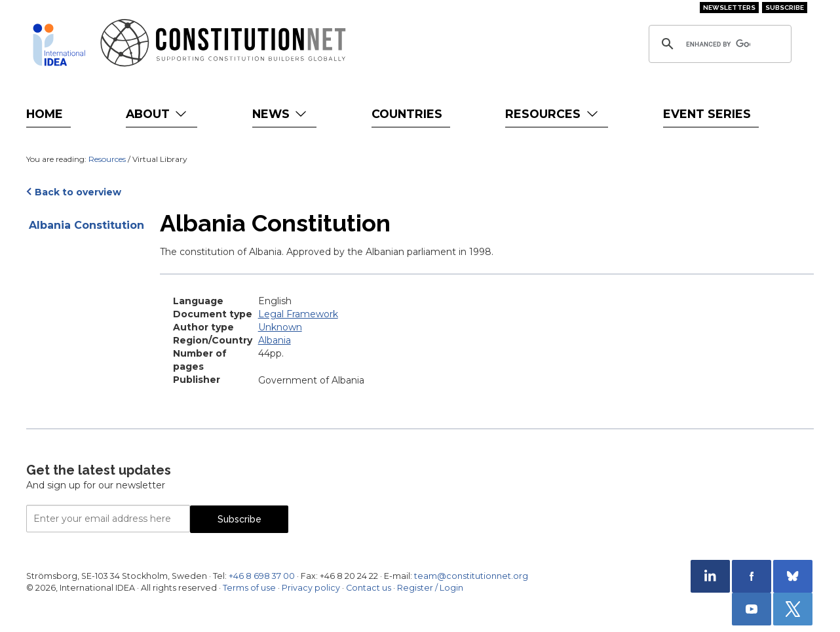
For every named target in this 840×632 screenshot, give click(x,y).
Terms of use (249, 588)
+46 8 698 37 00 (262, 576)
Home (45, 114)
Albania (275, 340)
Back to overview (78, 192)
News (281, 114)
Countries (407, 114)
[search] (718, 44)
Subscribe (785, 8)
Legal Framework (298, 314)
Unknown (280, 327)
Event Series (707, 114)
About (158, 114)
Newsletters (729, 8)
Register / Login (430, 588)
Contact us (369, 588)
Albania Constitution (86, 225)
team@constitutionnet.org (471, 576)
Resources (553, 114)
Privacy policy (311, 588)
